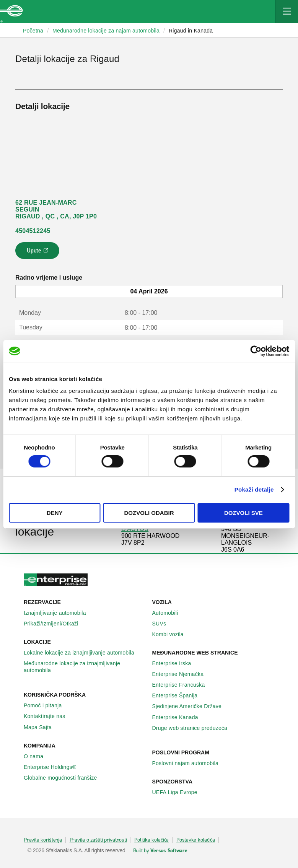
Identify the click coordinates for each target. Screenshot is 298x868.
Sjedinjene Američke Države (191, 706)
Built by (160, 851)
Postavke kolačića (196, 840)
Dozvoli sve (243, 513)
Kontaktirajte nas (49, 716)
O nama (38, 756)
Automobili (169, 613)
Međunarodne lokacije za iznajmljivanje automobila (85, 667)
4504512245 (33, 231)
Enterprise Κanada (179, 717)
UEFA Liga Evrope (179, 792)
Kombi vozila (172, 634)
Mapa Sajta (42, 727)
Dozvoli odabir (149, 513)
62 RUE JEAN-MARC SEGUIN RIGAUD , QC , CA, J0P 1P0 (56, 209)
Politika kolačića (151, 840)
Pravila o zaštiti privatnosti (98, 840)
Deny (55, 513)
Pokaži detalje (254, 489)
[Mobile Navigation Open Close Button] (287, 11)
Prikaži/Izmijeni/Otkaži (55, 624)
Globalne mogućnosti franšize (64, 778)
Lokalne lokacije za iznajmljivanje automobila (83, 653)
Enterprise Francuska (183, 685)
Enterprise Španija (179, 695)
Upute (38, 253)
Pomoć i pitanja (47, 705)
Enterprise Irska (176, 663)
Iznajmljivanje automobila (59, 613)
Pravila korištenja (43, 840)
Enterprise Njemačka (182, 674)
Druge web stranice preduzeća (194, 728)
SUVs (164, 624)
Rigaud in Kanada (191, 31)
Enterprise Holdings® (54, 767)
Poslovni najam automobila (190, 763)
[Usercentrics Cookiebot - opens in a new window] (256, 351)
